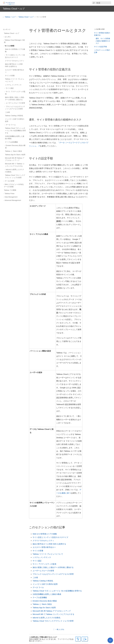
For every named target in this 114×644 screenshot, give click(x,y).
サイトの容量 (38, 551)
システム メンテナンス (42, 557)
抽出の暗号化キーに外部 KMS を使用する (49, 544)
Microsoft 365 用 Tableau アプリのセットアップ (52, 611)
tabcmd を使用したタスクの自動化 (46, 618)
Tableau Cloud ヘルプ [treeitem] (12, 33)
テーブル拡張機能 (40, 598)
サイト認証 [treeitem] (9, 88)
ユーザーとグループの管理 (43, 571)
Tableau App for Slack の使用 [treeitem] (15, 155)
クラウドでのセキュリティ (43, 541)
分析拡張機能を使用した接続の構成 (47, 594)
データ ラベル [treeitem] (10, 125)
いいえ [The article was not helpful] (85, 639)
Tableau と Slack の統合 (42, 604)
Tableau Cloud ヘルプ (26, 17)
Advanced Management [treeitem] (12, 200)
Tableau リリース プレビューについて (48, 554)
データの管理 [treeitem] (9, 181)
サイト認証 (37, 561)
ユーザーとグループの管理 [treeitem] (15, 103)
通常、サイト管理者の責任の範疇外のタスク (103, 41)
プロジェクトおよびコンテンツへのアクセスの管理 (53, 574)
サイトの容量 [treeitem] (10, 76)
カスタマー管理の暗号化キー (44, 547)
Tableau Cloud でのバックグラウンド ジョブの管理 (53, 621)
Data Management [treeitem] (11, 197)
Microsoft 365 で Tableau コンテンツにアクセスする (53, 614)
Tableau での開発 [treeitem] (10, 190)
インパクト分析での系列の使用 (45, 584)
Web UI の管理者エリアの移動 (45, 534)
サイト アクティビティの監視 (44, 564)
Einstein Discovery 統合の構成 (45, 601)
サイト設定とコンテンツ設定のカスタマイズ (50, 537)
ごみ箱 (35, 577)
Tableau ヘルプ (9, 17)
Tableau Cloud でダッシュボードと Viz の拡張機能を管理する (57, 591)
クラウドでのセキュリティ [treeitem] (15, 61)
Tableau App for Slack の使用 (44, 608)
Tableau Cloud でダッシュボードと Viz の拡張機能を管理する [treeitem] (15, 131)
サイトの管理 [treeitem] (9, 46)
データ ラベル (38, 587)
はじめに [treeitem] (7, 37)
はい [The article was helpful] (78, 639)
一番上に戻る (59, 629)
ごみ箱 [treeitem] (7, 112)
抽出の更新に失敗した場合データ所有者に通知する (53, 567)
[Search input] (104, 3)
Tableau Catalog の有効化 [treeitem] (14, 116)
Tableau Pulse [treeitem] (9, 194)
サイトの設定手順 (100, 47)
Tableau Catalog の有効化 (43, 581)
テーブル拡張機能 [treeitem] (11, 142)
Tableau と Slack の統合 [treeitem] (13, 151)
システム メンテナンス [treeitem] (13, 85)
